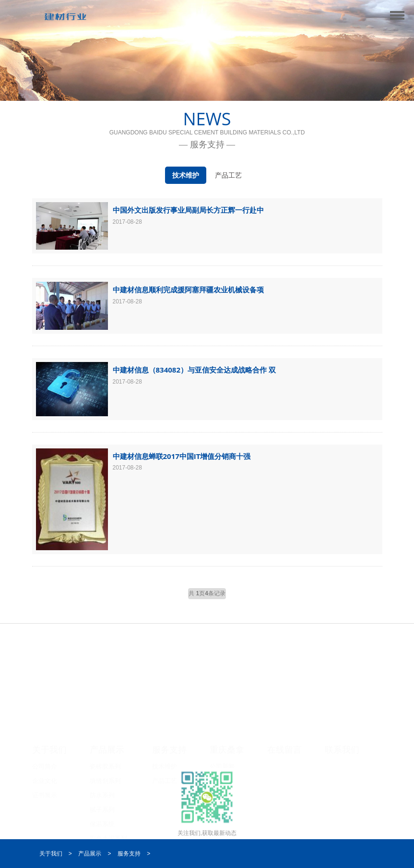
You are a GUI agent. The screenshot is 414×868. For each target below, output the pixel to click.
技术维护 (186, 175)
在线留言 (284, 748)
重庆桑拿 (227, 748)
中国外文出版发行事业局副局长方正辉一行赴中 (188, 210)
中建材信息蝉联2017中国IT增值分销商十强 (182, 456)
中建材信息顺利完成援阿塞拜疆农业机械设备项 (188, 289)
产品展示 (107, 748)
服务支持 (169, 748)
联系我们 (342, 748)
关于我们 (49, 748)
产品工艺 (228, 175)
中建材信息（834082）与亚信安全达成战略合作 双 (194, 370)
